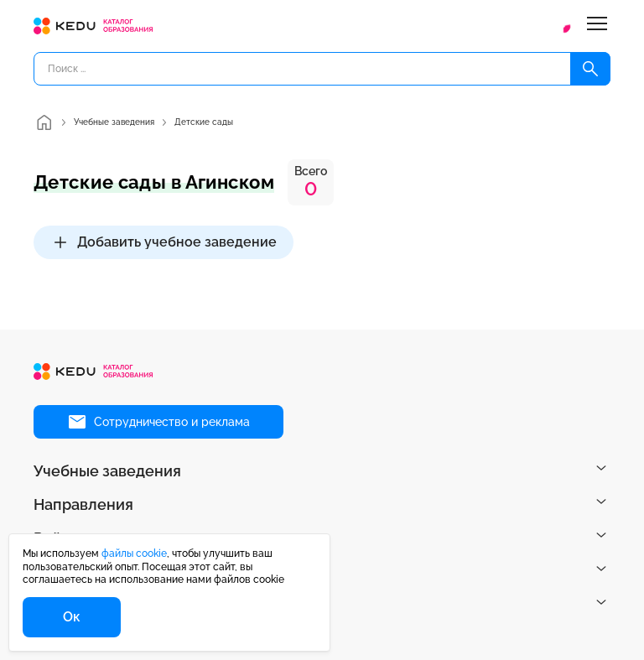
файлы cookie (134, 553)
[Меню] (597, 26)
